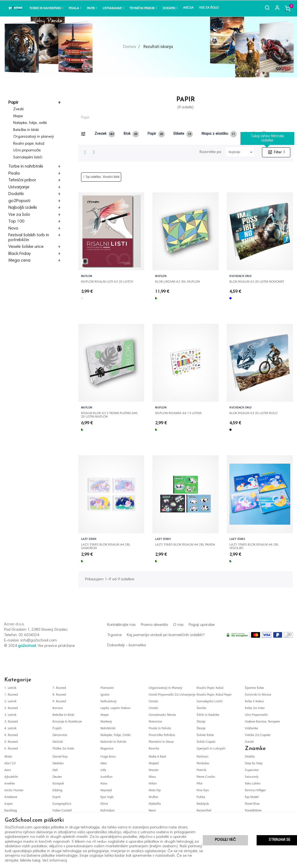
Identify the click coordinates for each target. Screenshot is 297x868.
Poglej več (225, 840)
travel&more (253, 811)
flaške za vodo (63, 749)
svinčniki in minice (258, 695)
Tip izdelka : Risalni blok (103, 177)
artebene (11, 797)
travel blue (252, 804)
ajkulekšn (11, 777)
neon (152, 811)
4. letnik (10, 728)
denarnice (60, 735)
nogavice (107, 749)
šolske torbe (205, 735)
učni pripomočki (256, 715)
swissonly (252, 777)
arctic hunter (14, 790)
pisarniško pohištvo (162, 735)
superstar (252, 770)
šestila (201, 708)
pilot (200, 784)
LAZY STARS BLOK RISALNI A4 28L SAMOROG (106, 545)
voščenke (251, 728)
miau (152, 777)
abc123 (10, 763)
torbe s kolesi (254, 702)
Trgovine (114, 635)
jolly (103, 770)
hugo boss (108, 757)
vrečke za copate (258, 735)
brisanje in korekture (67, 722)
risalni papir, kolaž (210, 688)
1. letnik (10, 688)
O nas (178, 625)
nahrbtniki (108, 728)
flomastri (107, 688)
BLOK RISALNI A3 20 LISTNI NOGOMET (257, 282)
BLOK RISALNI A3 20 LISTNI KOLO (253, 413)
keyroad (106, 790)
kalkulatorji (109, 702)
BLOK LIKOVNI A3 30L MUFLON (177, 282)
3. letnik (10, 715)
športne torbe (254, 688)
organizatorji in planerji (165, 688)
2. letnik (10, 702)
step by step (254, 763)
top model (252, 797)
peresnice (155, 722)
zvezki (249, 742)
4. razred (11, 735)
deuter (57, 777)
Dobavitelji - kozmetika (127, 645)
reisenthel (204, 811)
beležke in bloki (63, 715)
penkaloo (203, 763)
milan (153, 784)
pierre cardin (206, 777)
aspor (8, 804)
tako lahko (253, 784)
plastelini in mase (161, 742)
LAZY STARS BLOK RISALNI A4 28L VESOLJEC (254, 545)
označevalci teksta (162, 715)
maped (154, 763)
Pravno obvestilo (154, 625)
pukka (201, 797)
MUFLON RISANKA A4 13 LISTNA (178, 413)
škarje (201, 722)
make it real (157, 757)
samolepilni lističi (210, 702)
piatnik (201, 770)
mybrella (155, 804)
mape (104, 715)
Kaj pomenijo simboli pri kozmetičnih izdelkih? (166, 635)
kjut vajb (107, 797)
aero (8, 770)
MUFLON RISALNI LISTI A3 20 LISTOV (107, 282)
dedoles (58, 763)
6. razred (11, 749)
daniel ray (60, 757)
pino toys (203, 790)
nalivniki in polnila (113, 742)
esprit (57, 797)
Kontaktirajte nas (121, 625)
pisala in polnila (160, 728)
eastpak (58, 784)
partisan (202, 757)
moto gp (155, 790)
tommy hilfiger (255, 790)
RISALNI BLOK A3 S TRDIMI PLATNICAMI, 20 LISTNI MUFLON (110, 414)
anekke (10, 784)
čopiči (57, 728)
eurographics (62, 804)
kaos (104, 784)
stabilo (250, 757)
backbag (11, 811)
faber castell (62, 811)
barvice (58, 708)
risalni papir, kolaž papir (214, 695)
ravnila (154, 749)
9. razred (59, 702)
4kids (8, 757)
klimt (104, 804)
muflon (153, 797)
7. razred (59, 688)
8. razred (59, 695)
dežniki (58, 742)
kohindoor (108, 811)
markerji (106, 722)
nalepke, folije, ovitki (116, 735)
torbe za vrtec (255, 708)
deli (55, 770)
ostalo (153, 702)
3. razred (11, 722)
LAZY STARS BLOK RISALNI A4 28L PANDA (185, 545)
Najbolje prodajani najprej (241, 152)
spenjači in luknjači (211, 749)
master (154, 770)
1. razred (11, 695)
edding (57, 790)
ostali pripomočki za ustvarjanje (172, 695)
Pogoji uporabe (202, 625)
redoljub (203, 804)
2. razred (11, 708)
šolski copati (206, 742)
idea (104, 763)
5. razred (11, 742)
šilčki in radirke (208, 715)
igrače (105, 695)
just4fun (106, 777)
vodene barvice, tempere (262, 722)
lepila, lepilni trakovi (115, 708)
